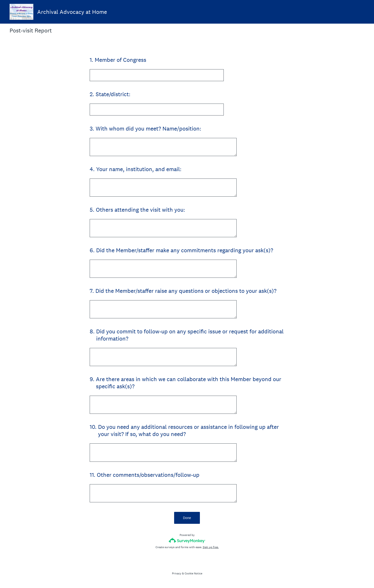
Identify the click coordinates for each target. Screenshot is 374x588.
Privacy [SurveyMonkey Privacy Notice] (177, 573)
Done (187, 518)
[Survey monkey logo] (187, 540)
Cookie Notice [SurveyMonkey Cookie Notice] (193, 573)
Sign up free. (211, 547)
